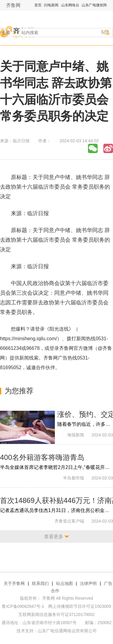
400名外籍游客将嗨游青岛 (42, 457)
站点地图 (64, 583)
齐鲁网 (13, 5)
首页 (38, 5)
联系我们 (40, 583)
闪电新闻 (51, 5)
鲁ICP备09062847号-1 (23, 606)
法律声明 (88, 583)
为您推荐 (19, 391)
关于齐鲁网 (14, 583)
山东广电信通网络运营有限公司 (67, 631)
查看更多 (54, 537)
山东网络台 (70, 5)
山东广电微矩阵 (94, 5)
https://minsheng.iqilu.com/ (28, 339)
